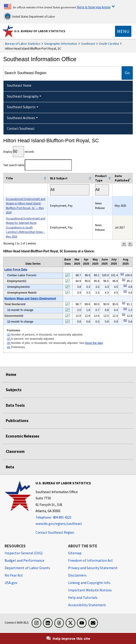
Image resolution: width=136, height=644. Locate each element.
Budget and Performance (24, 560)
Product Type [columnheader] (101, 178)
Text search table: (38, 165)
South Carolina (109, 44)
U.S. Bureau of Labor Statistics (40, 31)
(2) (9, 339)
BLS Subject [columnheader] (59, 178)
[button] (124, 244)
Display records (19, 152)
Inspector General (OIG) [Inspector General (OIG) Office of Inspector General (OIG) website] (24, 553)
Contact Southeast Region (55, 532)
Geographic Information (61, 44)
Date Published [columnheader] (122, 178)
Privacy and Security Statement (93, 568)
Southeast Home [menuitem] (19, 85)
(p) (9, 347)
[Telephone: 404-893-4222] (63, 518)
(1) (9, 335)
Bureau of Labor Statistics (23, 44)
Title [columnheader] (9, 178)
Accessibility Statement (87, 605)
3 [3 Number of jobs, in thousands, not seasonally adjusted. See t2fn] (24, 304)
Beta (10, 467)
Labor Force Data (16, 270)
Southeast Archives (21, 118)
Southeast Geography (23, 96)
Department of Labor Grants (27, 568)
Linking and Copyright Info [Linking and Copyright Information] (89, 583)
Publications (17, 421)
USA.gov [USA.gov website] (11, 583)
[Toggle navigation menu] (123, 31)
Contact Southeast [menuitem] (21, 128)
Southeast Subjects (21, 107)
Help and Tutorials (83, 597)
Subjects (14, 390)
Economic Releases (23, 436)
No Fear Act (14, 575)
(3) (9, 343)
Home (11, 374)
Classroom (15, 451)
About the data (94, 343)
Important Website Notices (90, 590)
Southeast (88, 44)
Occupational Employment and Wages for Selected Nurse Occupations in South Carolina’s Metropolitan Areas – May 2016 (26, 227)
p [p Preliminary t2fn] (122, 274)
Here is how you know (94, 7)
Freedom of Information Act (91, 560)
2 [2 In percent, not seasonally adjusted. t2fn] (35, 292)
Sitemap (75, 553)
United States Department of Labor (29, 16)
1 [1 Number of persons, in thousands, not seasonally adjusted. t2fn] (35, 275)
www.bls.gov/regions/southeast (59, 524)
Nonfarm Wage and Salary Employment (30, 298)
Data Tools (15, 405)
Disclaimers (77, 575)
